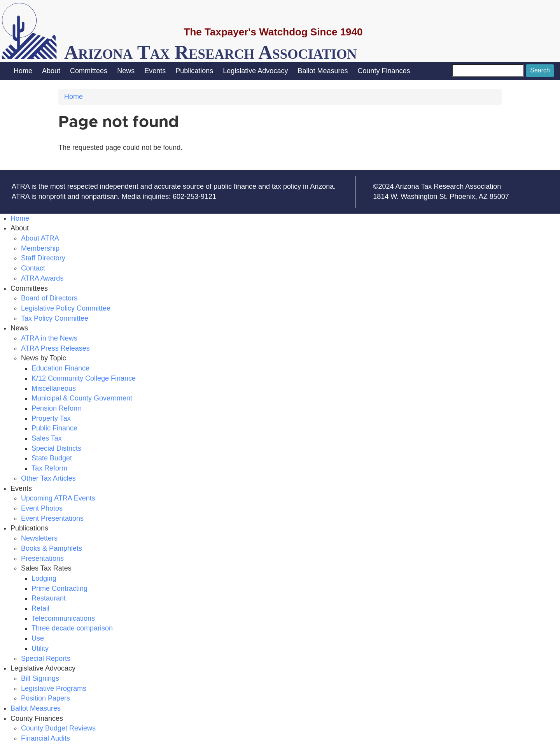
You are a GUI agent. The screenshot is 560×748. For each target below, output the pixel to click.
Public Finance (54, 428)
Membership (40, 248)
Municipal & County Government (82, 398)
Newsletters (39, 538)
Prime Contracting (59, 588)
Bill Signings (40, 678)
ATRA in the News (49, 338)
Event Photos (42, 508)
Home (23, 71)
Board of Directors (49, 298)
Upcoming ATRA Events (58, 498)
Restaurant (49, 598)
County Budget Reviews (58, 728)
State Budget (52, 458)
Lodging (44, 578)
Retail (40, 608)
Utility (40, 648)
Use (38, 638)
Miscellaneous (54, 388)
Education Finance (60, 368)
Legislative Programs (54, 688)
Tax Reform (49, 468)
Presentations (42, 558)
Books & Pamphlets (52, 548)
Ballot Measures (323, 71)
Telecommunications (63, 618)
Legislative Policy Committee (66, 308)
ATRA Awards (42, 278)
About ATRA (40, 238)
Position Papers (45, 698)
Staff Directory (43, 258)
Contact (33, 268)
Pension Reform (57, 408)
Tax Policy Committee (55, 318)
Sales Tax (47, 438)
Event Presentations (52, 518)
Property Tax (51, 418)
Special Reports (46, 658)
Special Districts (56, 448)
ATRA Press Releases (55, 348)
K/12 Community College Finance (84, 378)
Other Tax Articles (48, 478)
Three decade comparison (72, 628)
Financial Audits (45, 738)
